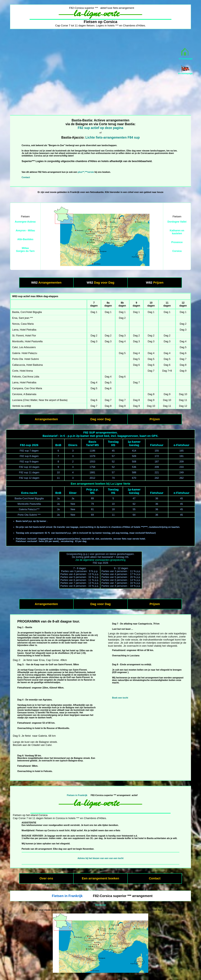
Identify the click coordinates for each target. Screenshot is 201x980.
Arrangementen (50, 283)
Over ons (46, 878)
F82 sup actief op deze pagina (100, 128)
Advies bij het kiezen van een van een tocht (100, 858)
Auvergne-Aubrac (25, 222)
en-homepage (185, 73)
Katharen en (177, 231)
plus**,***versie (86, 172)
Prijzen (158, 283)
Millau (25, 248)
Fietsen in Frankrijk (77, 795)
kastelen (177, 233)
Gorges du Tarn (25, 251)
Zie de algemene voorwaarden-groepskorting (100, 560)
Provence (177, 242)
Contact (26, 177)
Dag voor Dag (104, 283)
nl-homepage (186, 59)
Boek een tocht (120, 698)
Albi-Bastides (25, 239)
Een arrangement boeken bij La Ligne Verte (100, 484)
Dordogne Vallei (177, 222)
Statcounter (100, 905)
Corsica (177, 251)
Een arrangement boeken (100, 878)
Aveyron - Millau (25, 231)
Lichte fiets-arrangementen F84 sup (113, 137)
